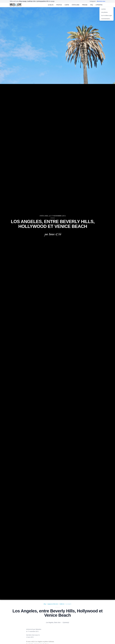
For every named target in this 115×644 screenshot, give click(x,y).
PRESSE (85, 5)
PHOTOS (59, 5)
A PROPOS (99, 5)
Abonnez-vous (101, 1)
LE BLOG (51, 5)
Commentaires (106, 19)
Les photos (104, 12)
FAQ (91, 5)
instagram (93, 1)
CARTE (67, 5)
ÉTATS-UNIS (76, 5)
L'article (103, 9)
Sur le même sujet (107, 15)
